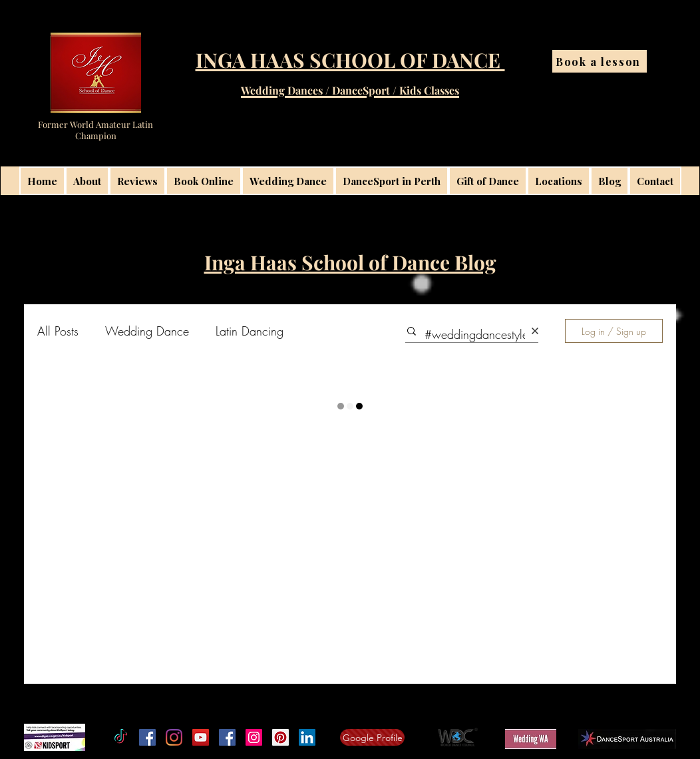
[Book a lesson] (600, 61)
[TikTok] (121, 737)
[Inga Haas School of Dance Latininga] (280, 737)
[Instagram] (174, 737)
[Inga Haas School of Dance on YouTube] (201, 737)
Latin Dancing (250, 331)
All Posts (58, 331)
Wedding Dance (147, 331)
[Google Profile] (372, 737)
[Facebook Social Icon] (227, 737)
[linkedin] (307, 737)
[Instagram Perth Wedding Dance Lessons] (254, 737)
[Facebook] (147, 737)
